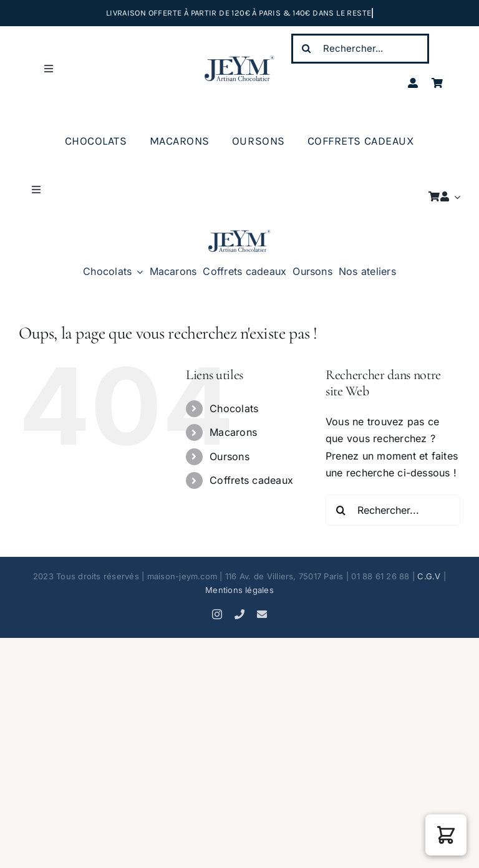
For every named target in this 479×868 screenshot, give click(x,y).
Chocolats (234, 408)
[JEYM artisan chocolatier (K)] (239, 60)
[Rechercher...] (360, 49)
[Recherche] (306, 49)
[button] (446, 835)
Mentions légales (239, 590)
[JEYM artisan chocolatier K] (239, 234)
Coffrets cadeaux (251, 480)
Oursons (230, 456)
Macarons (233, 432)
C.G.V (429, 576)
